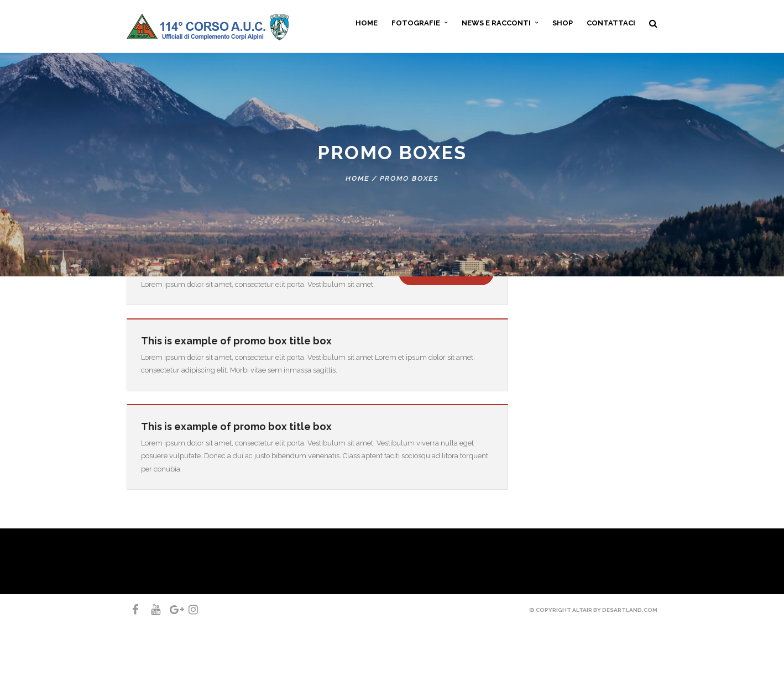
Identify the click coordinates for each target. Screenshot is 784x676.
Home (357, 179)
